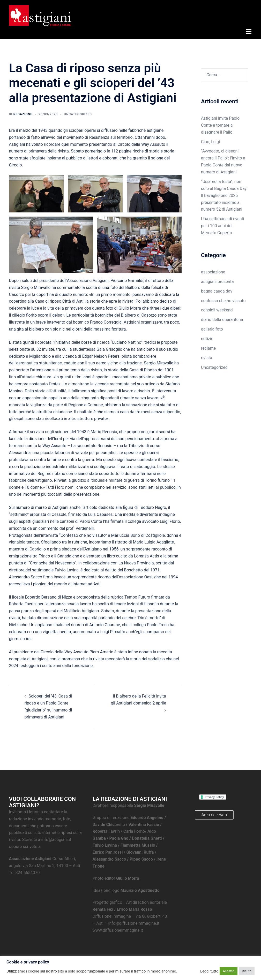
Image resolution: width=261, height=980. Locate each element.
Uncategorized (78, 113)
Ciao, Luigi (210, 141)
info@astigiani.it (56, 839)
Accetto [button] (229, 971)
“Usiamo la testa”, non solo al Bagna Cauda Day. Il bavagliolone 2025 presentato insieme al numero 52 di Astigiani (224, 194)
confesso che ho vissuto (223, 300)
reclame (208, 347)
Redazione (23, 113)
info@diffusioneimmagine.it (134, 922)
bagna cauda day (217, 290)
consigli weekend (217, 309)
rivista (207, 357)
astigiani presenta (217, 281)
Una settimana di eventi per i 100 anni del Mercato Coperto (223, 225)
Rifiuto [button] (247, 971)
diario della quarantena (222, 319)
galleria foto (212, 328)
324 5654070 (28, 872)
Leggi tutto (209, 971)
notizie (207, 338)
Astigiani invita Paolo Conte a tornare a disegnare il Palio (220, 124)
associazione (213, 271)
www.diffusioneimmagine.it (118, 929)
